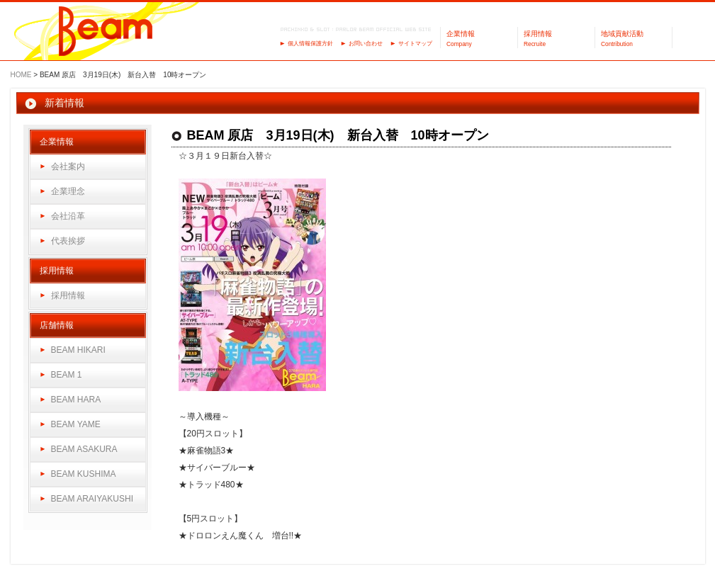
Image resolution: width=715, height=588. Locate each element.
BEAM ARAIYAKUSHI (92, 499)
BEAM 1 (67, 375)
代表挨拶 (68, 241)
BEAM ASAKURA (84, 449)
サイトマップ (415, 44)
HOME (21, 75)
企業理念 (68, 191)
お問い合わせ (366, 44)
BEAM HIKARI (78, 350)
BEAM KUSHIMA (84, 474)
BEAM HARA (76, 400)
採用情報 (68, 295)
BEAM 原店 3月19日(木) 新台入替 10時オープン (338, 135)
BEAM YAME (76, 424)
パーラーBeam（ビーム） (106, 32)
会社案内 (68, 166)
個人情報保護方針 (310, 44)
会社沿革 (68, 216)
